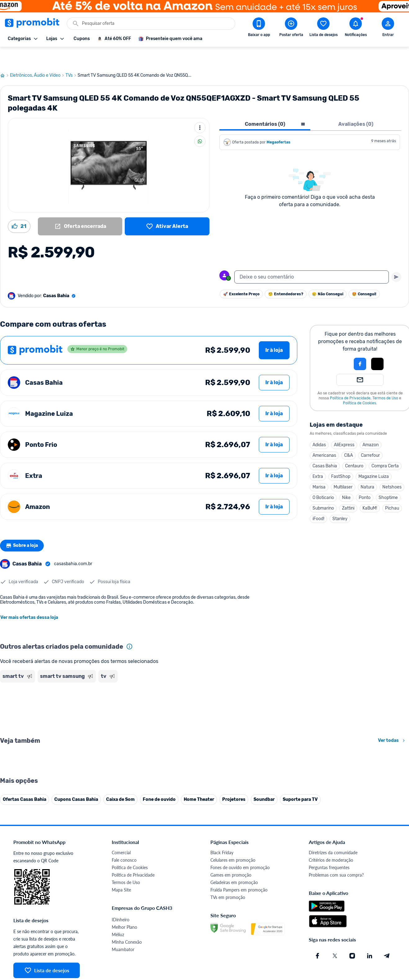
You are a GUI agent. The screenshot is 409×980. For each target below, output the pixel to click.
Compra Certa (385, 447)
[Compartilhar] (200, 123)
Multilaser (343, 468)
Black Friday (222, 971)
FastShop (341, 458)
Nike (346, 479)
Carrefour (370, 437)
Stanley (340, 500)
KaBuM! (370, 490)
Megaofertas (279, 124)
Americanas (324, 437)
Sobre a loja (24, 527)
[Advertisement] (119, 690)
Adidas (319, 426)
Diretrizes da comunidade (333, 971)
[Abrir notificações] (356, 28)
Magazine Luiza (374, 458)
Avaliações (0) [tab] (356, 105)
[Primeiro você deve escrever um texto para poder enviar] (396, 258)
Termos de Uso (385, 379)
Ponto (365, 479)
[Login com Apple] (377, 345)
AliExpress (344, 426)
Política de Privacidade (350, 379)
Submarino (323, 490)
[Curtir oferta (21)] (19, 208)
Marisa (319, 468)
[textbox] (312, 258)
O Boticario (323, 479)
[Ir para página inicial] (5, 57)
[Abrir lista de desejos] (323, 28)
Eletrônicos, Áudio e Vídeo (38, 57)
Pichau (392, 490)
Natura (367, 468)
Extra (318, 458)
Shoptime (388, 479)
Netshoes (392, 468)
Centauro (354, 447)
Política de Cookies (360, 384)
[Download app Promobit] (259, 28)
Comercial (121, 971)
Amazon (371, 426)
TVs (72, 57)
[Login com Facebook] (360, 345)
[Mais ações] (200, 109)
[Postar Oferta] (291, 28)
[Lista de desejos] (167, 208)
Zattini (348, 490)
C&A (348, 437)
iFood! (318, 500)
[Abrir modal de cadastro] (388, 28)
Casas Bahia (325, 447)
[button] (339, 345)
